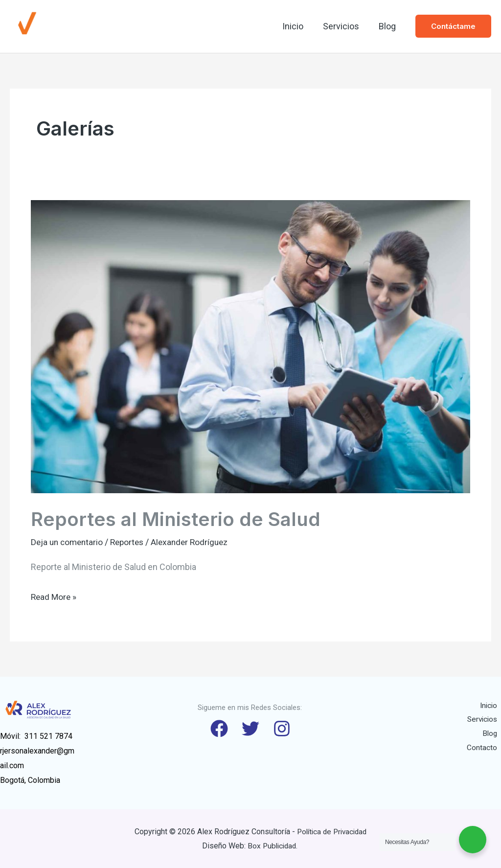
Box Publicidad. (273, 846)
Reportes (131, 542)
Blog (388, 26)
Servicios (344, 26)
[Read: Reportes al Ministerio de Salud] (250, 346)
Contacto (486, 749)
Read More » (55, 595)
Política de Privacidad (332, 831)
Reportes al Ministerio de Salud (178, 519)
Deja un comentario (68, 542)
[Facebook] (217, 729)
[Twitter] (250, 729)
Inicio (298, 26)
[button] (453, 26)
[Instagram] (284, 729)
